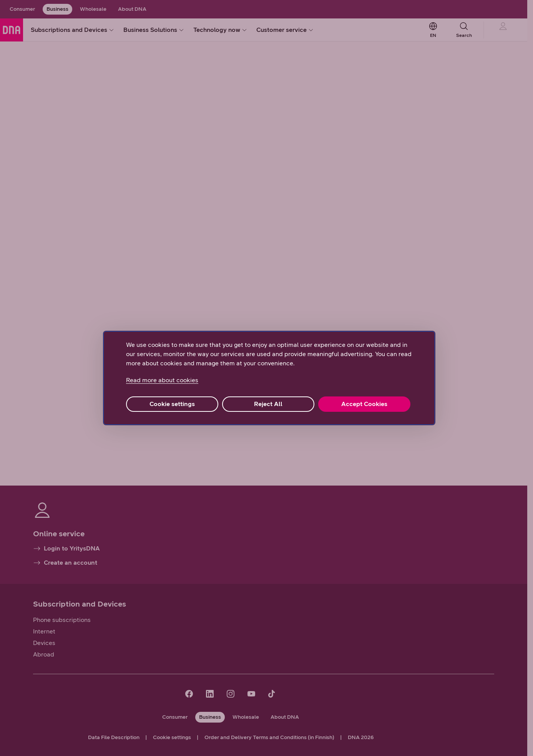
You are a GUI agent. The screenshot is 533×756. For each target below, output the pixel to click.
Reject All (268, 404)
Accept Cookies (364, 404)
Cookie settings (172, 404)
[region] (269, 378)
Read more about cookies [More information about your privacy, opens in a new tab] (162, 380)
